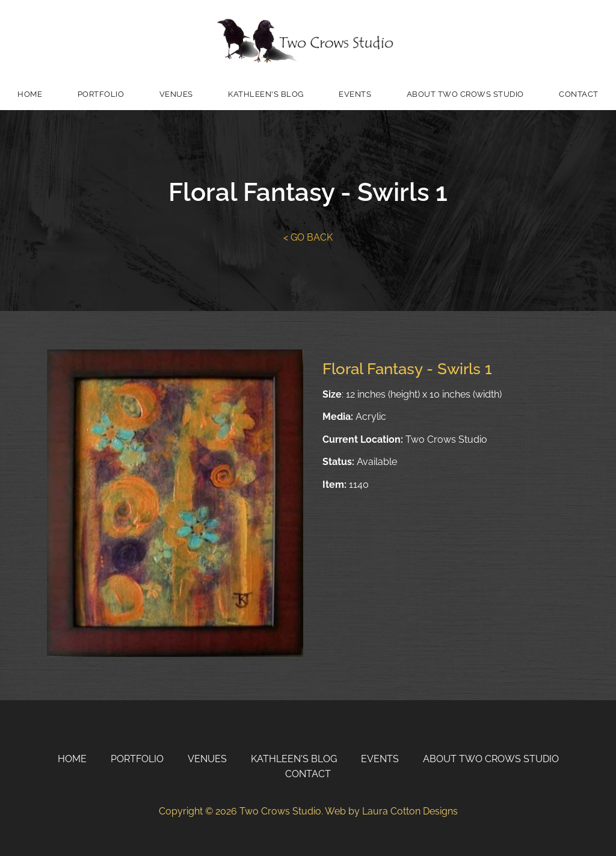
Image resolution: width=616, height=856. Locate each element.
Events (355, 94)
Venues (176, 94)
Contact (579, 94)
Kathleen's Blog (266, 94)
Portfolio (101, 94)
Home (30, 94)
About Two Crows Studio (465, 94)
